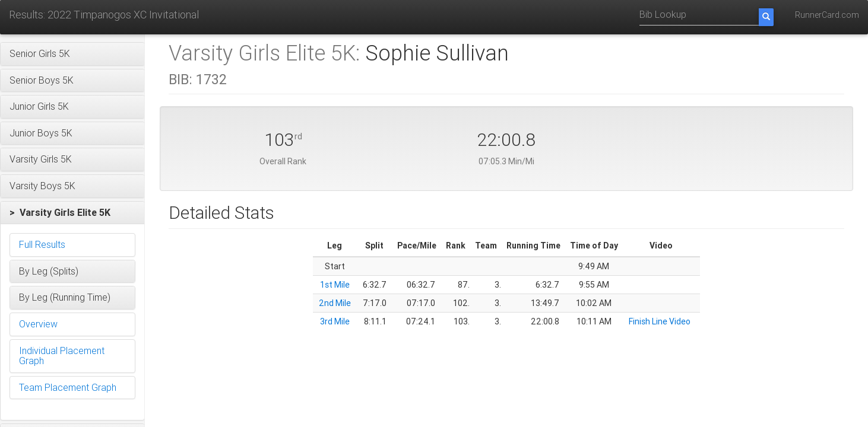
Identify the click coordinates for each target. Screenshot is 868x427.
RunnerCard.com (827, 15)
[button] (72, 54)
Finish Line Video (660, 321)
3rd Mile (335, 321)
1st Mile (335, 285)
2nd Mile (335, 303)
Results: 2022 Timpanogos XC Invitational (104, 15)
